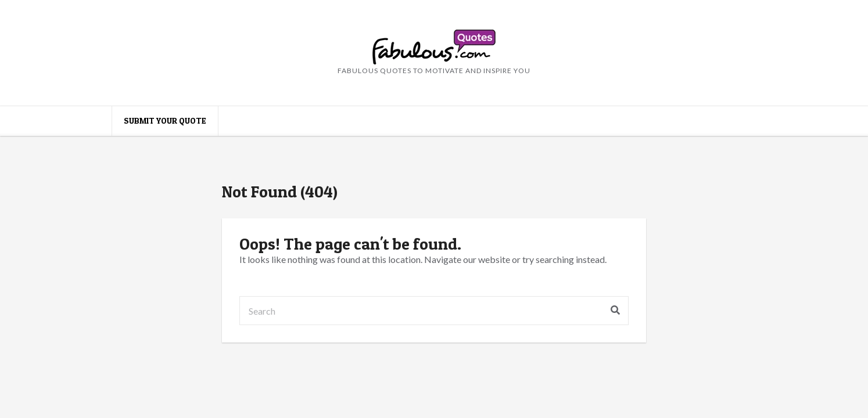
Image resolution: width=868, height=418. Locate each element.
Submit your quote (165, 120)
